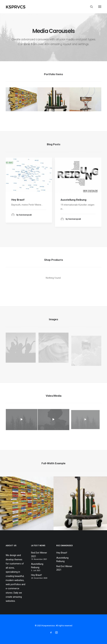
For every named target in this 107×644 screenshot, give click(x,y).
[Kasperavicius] (21, 7)
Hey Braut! (18, 203)
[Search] (90, 7)
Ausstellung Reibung (73, 210)
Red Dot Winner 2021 (39, 555)
